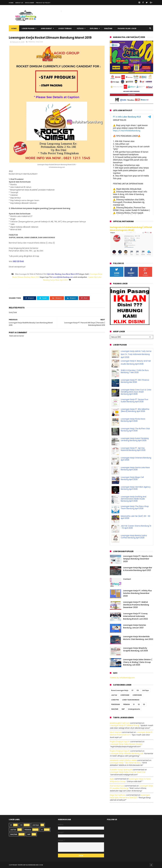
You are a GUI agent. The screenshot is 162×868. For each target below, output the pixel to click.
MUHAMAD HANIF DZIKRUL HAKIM (123, 760)
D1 (132, 690)
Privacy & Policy (43, 3)
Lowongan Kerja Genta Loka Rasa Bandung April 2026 (135, 469)
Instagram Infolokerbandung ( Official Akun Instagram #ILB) (131, 229)
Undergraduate (134, 709)
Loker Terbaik (65, 28)
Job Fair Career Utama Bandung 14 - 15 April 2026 (136, 527)
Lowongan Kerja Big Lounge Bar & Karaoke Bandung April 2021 (138, 569)
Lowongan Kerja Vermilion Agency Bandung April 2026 (136, 488)
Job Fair (114, 695)
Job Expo (145, 690)
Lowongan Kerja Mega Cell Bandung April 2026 (132, 478)
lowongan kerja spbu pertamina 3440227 (130, 796)
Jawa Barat (46, 28)
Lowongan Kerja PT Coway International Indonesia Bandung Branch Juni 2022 (135, 616)
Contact (127, 579)
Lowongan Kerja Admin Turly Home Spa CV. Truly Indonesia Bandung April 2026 (136, 354)
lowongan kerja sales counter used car (127, 772)
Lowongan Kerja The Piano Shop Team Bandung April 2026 (135, 507)
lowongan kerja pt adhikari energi (124, 725)
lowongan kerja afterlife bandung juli (126, 753)
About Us (19, 3)
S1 (134, 704)
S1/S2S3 (80, 28)
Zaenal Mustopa (117, 786)
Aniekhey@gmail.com (120, 723)
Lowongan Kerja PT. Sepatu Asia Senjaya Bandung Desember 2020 (138, 559)
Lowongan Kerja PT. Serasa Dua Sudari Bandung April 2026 (134, 400)
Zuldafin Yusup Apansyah (121, 770)
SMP (123, 709)
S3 (144, 704)
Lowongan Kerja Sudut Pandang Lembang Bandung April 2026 (135, 439)
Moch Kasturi (116, 732)
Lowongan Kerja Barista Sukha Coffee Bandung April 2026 (134, 537)
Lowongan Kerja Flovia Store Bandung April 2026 (133, 420)
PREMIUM (32, 42)
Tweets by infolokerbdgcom (122, 678)
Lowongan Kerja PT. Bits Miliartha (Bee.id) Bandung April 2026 (135, 410)
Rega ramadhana (118, 795)
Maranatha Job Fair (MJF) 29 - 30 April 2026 (135, 517)
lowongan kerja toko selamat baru (125, 763)
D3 (138, 690)
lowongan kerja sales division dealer (126, 744)
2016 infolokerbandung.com (31, 865)
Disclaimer (30, 3)
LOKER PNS (115, 700)
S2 (139, 704)
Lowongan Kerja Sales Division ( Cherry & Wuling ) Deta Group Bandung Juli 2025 (138, 662)
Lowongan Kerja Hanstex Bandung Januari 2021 (135, 626)
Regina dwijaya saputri (120, 742)
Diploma (94, 28)
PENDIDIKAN (116, 704)
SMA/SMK (108, 28)
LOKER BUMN (137, 695)
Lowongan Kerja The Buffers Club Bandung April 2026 (135, 430)
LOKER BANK (125, 695)
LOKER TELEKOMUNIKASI (131, 700)
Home (11, 3)
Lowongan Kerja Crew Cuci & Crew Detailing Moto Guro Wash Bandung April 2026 (136, 392)
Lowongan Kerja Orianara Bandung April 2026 (136, 459)
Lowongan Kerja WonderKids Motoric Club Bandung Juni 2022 (138, 638)
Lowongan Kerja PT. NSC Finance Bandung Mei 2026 (135, 381)
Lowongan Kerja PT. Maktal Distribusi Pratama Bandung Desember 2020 (136, 605)
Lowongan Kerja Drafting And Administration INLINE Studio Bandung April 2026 (133, 499)
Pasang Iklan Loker (127, 28)
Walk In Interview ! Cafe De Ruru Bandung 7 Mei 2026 (135, 371)
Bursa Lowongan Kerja (120, 690)
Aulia (112, 779)
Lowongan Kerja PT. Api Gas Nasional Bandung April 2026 (133, 449)
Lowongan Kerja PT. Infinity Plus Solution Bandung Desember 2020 (137, 593)
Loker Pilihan (28, 28)
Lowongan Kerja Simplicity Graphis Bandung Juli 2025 (136, 649)
